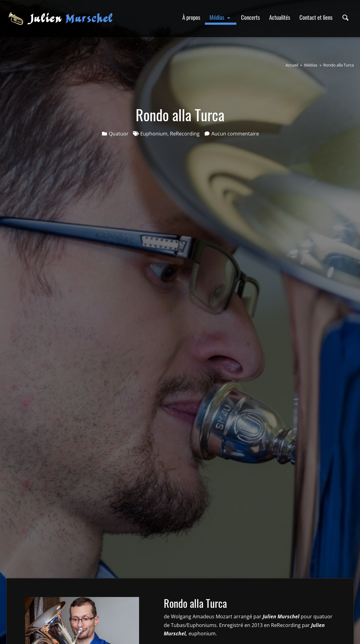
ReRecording (185, 134)
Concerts (250, 17)
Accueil (292, 65)
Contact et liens (316, 17)
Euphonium (154, 134)
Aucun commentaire (235, 134)
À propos (191, 17)
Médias (221, 17)
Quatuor (119, 134)
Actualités (280, 17)
